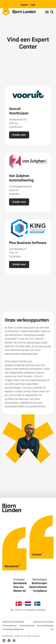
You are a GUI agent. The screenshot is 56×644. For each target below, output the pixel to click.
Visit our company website (30, 610)
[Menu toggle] (47, 12)
